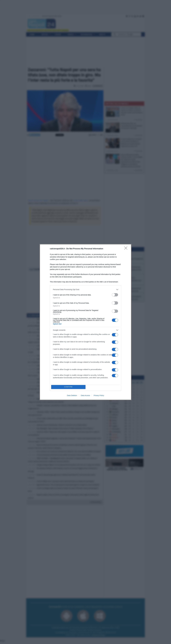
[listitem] (85, 290)
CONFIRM (68, 387)
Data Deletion (72, 395)
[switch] (115, 295)
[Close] (127, 249)
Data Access (85, 395)
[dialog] (85, 322)
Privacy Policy (99, 395)
